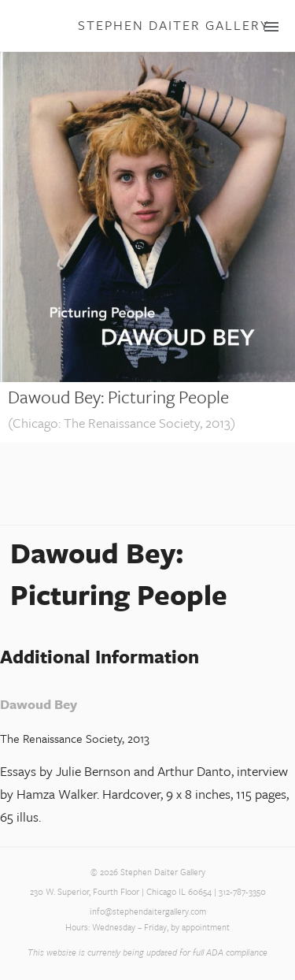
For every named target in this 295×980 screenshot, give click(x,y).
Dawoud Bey (39, 704)
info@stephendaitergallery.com (148, 911)
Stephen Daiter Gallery (173, 25)
